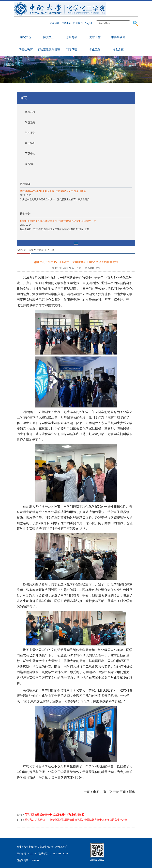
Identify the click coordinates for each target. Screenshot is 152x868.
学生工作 (95, 50)
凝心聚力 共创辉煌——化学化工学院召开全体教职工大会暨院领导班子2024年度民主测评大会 (76, 820)
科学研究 (72, 50)
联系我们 (30, 164)
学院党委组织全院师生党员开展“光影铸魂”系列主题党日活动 (53, 191)
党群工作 (95, 37)
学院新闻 (30, 112)
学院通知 (30, 122)
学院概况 (26, 37)
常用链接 (30, 143)
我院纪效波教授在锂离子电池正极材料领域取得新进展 (54, 815)
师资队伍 (49, 37)
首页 (31, 250)
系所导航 (72, 37)
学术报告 (30, 133)
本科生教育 (118, 37)
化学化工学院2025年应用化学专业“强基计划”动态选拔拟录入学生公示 (58, 221)
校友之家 (118, 50)
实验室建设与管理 (49, 50)
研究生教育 (26, 50)
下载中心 (30, 153)
